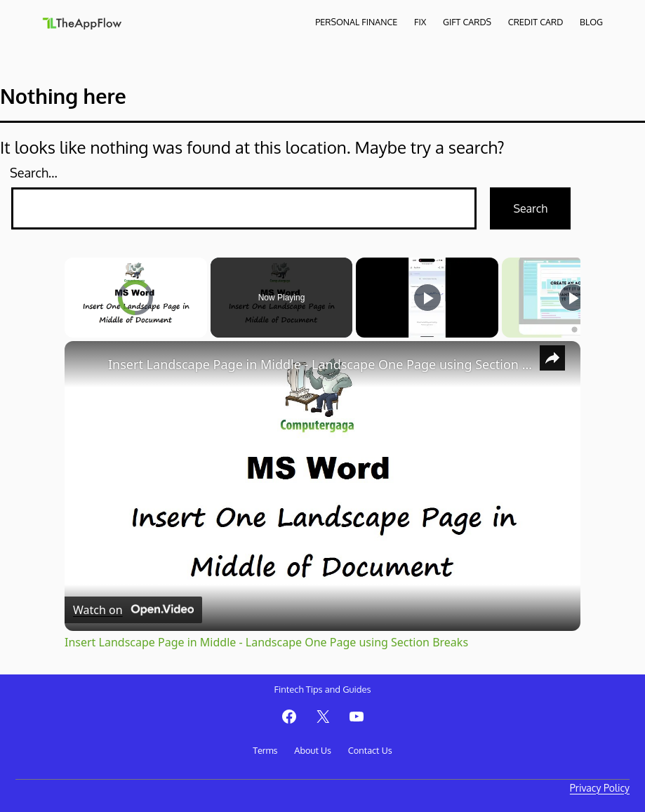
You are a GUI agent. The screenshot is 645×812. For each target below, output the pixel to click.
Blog (591, 22)
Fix (420, 22)
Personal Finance (356, 22)
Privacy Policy (600, 788)
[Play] (427, 298)
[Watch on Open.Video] (133, 610)
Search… (34, 173)
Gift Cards (467, 22)
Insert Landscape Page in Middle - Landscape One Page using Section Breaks (320, 364)
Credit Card (536, 22)
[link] (87, 364)
